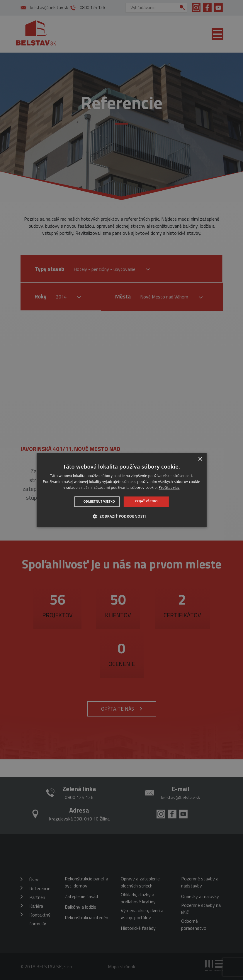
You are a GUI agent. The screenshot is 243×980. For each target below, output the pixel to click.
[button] (122, 516)
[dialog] (121, 490)
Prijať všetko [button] (146, 501)
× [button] (200, 459)
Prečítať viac (169, 488)
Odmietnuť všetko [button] (99, 501)
